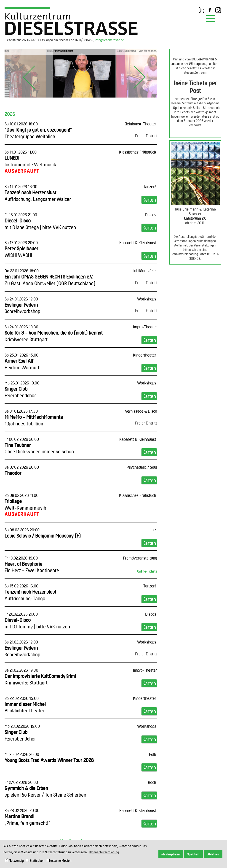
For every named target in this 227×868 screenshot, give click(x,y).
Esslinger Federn (22, 308)
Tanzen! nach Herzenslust (38, 196)
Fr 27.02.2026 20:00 (21, 782)
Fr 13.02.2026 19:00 (21, 558)
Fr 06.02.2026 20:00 (22, 439)
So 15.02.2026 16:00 (21, 586)
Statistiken (35, 861)
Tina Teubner (39, 448)
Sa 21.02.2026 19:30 (21, 670)
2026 (10, 114)
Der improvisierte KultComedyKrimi (40, 679)
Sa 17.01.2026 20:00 (21, 243)
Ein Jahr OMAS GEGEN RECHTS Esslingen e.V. (50, 280)
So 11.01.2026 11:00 (21, 152)
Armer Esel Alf (23, 364)
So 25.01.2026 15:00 (21, 355)
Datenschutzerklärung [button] (104, 852)
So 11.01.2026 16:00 (21, 187)
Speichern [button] (193, 854)
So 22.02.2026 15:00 (22, 698)
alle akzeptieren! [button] (171, 854)
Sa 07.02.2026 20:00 (22, 467)
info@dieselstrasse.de (109, 40)
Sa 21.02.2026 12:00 (21, 642)
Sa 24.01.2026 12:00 (21, 299)
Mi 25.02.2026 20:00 (22, 754)
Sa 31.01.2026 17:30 (21, 411)
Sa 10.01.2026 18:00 (21, 124)
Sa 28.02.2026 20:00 (22, 810)
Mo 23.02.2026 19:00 (22, 726)
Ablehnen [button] (213, 854)
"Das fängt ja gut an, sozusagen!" (38, 133)
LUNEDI (30, 161)
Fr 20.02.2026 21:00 (21, 614)
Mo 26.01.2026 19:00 (22, 383)
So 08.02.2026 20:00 (22, 530)
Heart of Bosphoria (32, 567)
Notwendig (14, 861)
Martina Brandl (27, 819)
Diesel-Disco (40, 224)
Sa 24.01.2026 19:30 (21, 327)
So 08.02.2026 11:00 (21, 495)
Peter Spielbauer (21, 252)
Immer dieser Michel (25, 707)
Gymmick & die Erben (45, 791)
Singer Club (20, 392)
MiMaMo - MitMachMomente (34, 420)
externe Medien (59, 861)
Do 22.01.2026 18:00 (22, 271)
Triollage (25, 504)
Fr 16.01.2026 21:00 (21, 215)
